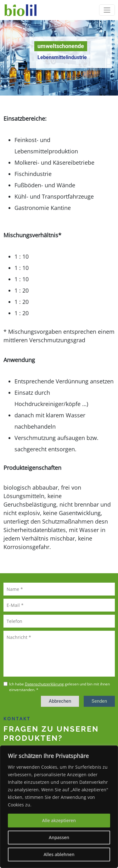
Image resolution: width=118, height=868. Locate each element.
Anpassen (59, 837)
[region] (59, 807)
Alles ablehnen (59, 854)
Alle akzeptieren (59, 820)
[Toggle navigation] (107, 10)
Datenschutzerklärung (44, 684)
